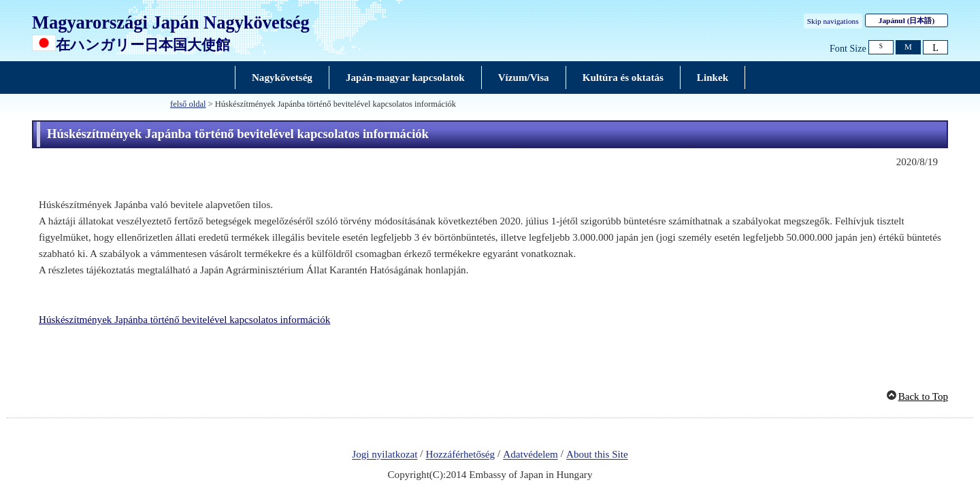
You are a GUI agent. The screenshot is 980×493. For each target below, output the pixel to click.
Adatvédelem (530, 455)
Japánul (906, 20)
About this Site (597, 455)
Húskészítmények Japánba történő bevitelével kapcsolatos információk (184, 320)
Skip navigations (833, 21)
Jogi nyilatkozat (385, 455)
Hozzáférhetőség (461, 455)
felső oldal (188, 104)
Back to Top (923, 396)
